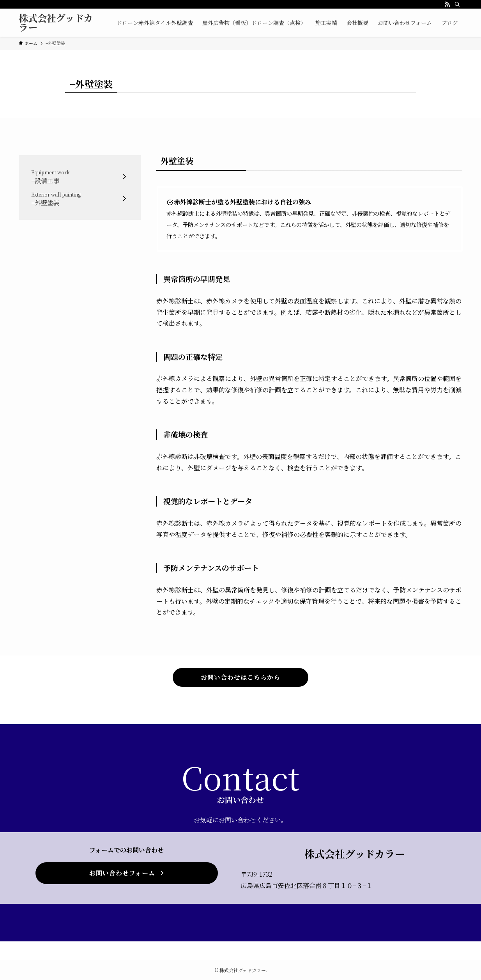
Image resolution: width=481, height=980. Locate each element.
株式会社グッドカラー (56, 23)
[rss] (447, 4)
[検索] (457, 4)
